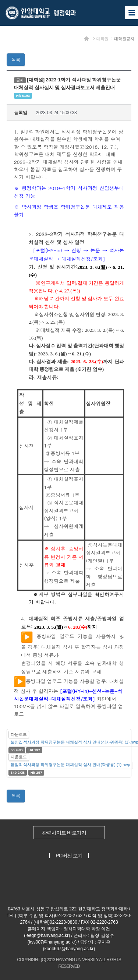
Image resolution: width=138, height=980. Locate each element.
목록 (16, 60)
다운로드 (19, 734)
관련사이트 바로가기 (64, 833)
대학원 (102, 39)
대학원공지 (124, 39)
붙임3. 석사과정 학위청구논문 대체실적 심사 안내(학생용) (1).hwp (70, 765)
